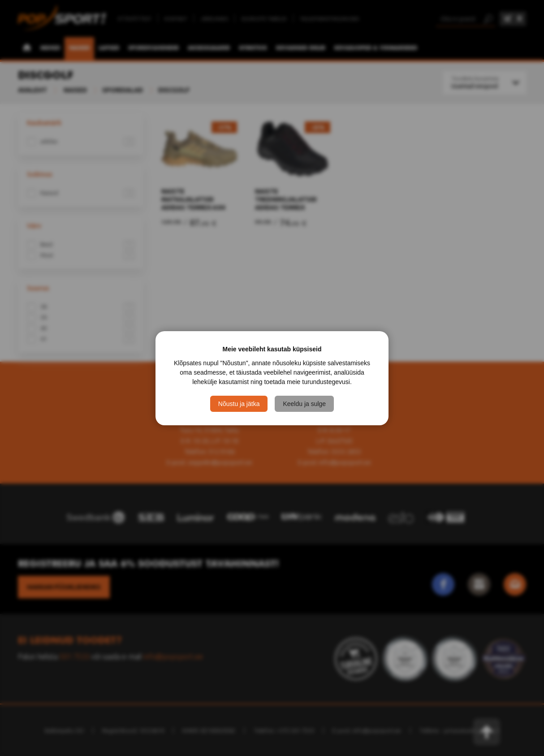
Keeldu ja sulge (304, 404)
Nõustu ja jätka (239, 404)
